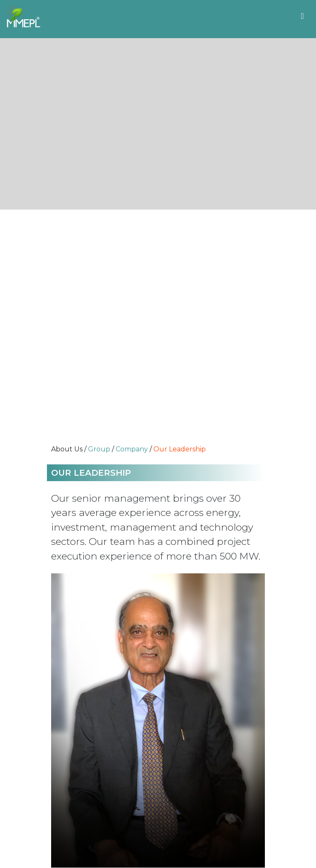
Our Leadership (180, 449)
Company (132, 449)
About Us (67, 449)
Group (99, 449)
